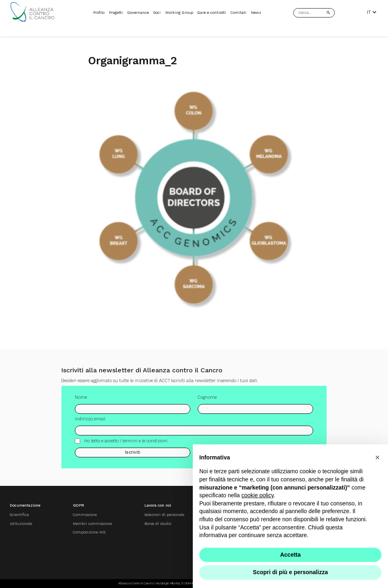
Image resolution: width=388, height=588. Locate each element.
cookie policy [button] (258, 495)
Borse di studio (158, 524)
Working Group (179, 12)
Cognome (207, 399)
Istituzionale (21, 524)
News (256, 12)
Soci (157, 12)
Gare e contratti (212, 12)
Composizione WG (89, 532)
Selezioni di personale (164, 515)
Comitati (239, 12)
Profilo (99, 12)
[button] (377, 457)
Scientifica (19, 515)
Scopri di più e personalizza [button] (290, 572)
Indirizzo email (90, 421)
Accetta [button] (291, 555)
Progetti (116, 12)
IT (372, 13)
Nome (81, 399)
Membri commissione (92, 524)
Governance (138, 12)
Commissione (85, 515)
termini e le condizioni (145, 443)
